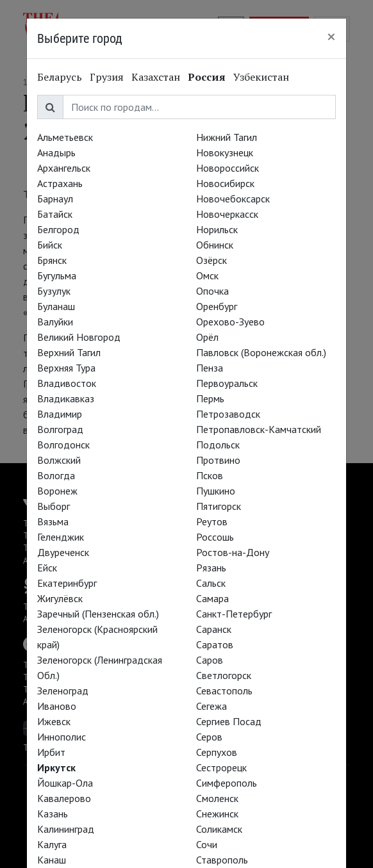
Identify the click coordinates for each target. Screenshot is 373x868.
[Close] (331, 37)
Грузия (107, 77)
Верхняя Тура (66, 368)
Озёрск (211, 260)
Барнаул (55, 199)
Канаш (52, 860)
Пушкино (216, 491)
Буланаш (56, 306)
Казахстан (156, 77)
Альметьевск (65, 137)
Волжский (59, 460)
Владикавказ (66, 398)
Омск (207, 275)
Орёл (207, 337)
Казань (53, 814)
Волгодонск (63, 445)
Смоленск (217, 798)
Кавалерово (64, 798)
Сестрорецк (221, 767)
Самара (212, 598)
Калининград (66, 829)
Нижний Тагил (227, 137)
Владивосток (67, 383)
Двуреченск (63, 552)
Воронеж (57, 491)
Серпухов (217, 752)
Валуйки (55, 322)
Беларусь (60, 77)
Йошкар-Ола (65, 783)
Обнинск (215, 245)
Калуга (52, 844)
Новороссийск (228, 168)
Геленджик (61, 537)
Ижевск (54, 721)
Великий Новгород (79, 337)
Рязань (211, 568)
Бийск (50, 245)
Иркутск (56, 767)
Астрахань (60, 183)
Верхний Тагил (69, 352)
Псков (210, 475)
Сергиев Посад (229, 721)
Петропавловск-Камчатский (259, 429)
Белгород (58, 229)
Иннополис (62, 737)
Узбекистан (261, 77)
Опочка (212, 291)
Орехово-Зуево (230, 322)
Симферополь (227, 783)
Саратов (215, 644)
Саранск (214, 629)
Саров (210, 660)
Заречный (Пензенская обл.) (98, 614)
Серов (209, 737)
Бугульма (57, 275)
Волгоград (60, 429)
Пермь (210, 398)
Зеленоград (63, 691)
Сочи (207, 844)
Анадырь (56, 152)
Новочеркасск (227, 214)
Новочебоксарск (233, 199)
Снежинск (217, 814)
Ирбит (51, 752)
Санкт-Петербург (234, 614)
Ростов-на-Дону (233, 552)
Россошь (215, 537)
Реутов (212, 521)
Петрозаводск (228, 414)
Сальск (211, 583)
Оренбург (217, 306)
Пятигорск (219, 506)
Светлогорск (224, 675)
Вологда (56, 475)
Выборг (54, 506)
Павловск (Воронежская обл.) (261, 352)
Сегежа (211, 706)
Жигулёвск (60, 598)
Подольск (218, 445)
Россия (207, 77)
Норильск (217, 229)
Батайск (55, 214)
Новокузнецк (225, 152)
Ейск (47, 568)
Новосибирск (225, 183)
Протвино (218, 460)
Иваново (57, 706)
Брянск (52, 260)
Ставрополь (222, 860)
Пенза (210, 368)
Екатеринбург (67, 583)
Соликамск (219, 829)
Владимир (60, 414)
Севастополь (224, 691)
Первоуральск (227, 383)
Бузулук (54, 291)
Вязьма (53, 521)
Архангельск (64, 168)
